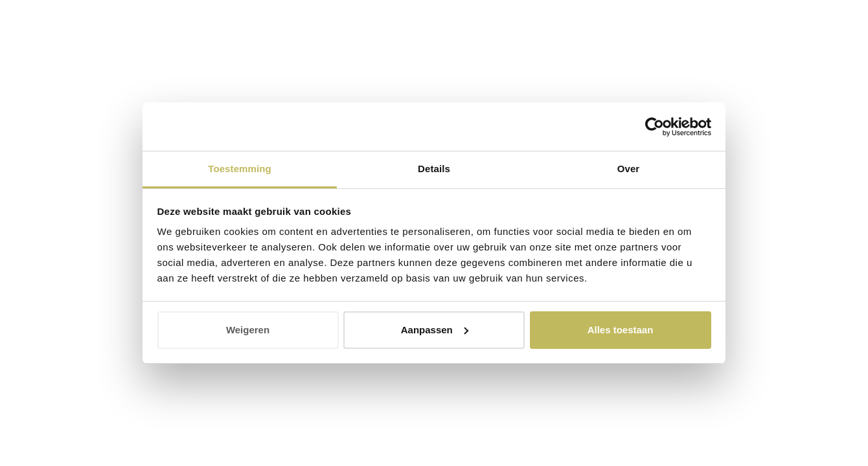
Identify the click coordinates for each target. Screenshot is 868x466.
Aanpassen (435, 330)
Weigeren (248, 330)
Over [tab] (629, 169)
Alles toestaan (621, 330)
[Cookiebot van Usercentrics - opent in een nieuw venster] (655, 127)
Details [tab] (434, 169)
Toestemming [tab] (240, 169)
